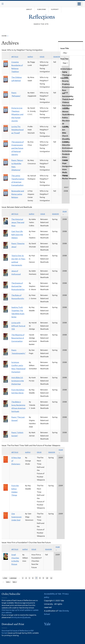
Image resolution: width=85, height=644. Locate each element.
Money (65, 176)
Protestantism (68, 87)
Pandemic (66, 154)
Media (65, 172)
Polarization (67, 106)
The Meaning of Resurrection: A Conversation (18, 338)
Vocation (66, 108)
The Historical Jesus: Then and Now (18, 222)
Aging (65, 72)
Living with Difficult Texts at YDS (18, 326)
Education (66, 145)
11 (51, 578)
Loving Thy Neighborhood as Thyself (17, 130)
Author (30, 57)
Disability (66, 139)
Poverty (65, 81)
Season (57, 57)
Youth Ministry (68, 115)
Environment (67, 148)
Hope (64, 163)
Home (4, 36)
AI (63, 124)
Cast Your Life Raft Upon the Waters (17, 235)
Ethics (65, 157)
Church (65, 136)
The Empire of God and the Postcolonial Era (18, 286)
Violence (66, 102)
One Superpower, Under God (17, 517)
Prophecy (66, 84)
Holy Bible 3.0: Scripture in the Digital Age (18, 381)
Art (64, 130)
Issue (42, 57)
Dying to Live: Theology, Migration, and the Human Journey (17, 114)
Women (65, 112)
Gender (65, 160)
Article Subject (66, 69)
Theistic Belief (68, 99)
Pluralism (66, 121)
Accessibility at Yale (53, 594)
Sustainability (68, 96)
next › (8, 582)
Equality (66, 127)
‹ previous (13, 578)
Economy (66, 142)
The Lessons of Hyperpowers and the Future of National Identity (18, 148)
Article (15, 57)
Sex (64, 93)
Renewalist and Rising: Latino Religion (18, 194)
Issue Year (65, 59)
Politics (65, 118)
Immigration (67, 166)
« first (5, 578)
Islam (64, 169)
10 (47, 578)
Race (64, 90)
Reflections (42, 17)
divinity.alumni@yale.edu (21, 617)
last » (15, 582)
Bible (64, 133)
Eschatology (67, 151)
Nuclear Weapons (69, 179)
